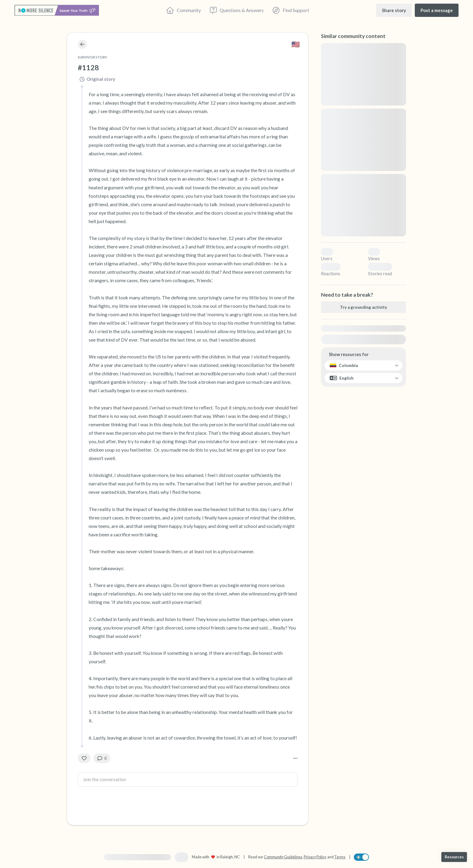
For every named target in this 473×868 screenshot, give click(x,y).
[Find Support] (291, 10)
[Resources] (454, 857)
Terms (340, 857)
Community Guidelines (283, 857)
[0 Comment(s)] (102, 758)
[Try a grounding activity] (363, 307)
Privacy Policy (315, 857)
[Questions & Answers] (237, 10)
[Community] (184, 10)
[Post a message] (437, 10)
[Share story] (394, 10)
